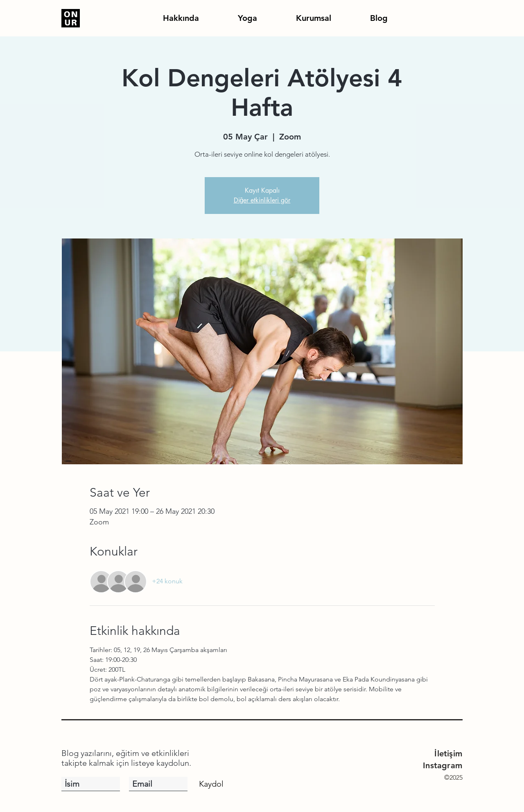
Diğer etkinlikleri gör (262, 200)
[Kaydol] (211, 784)
